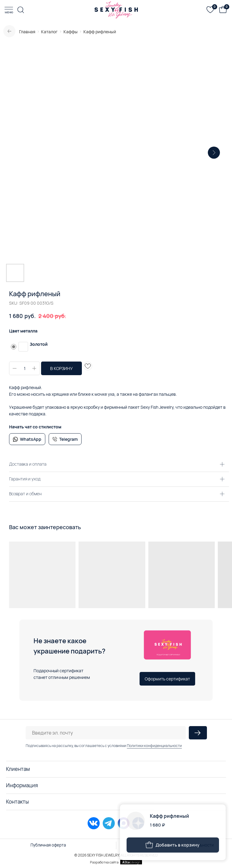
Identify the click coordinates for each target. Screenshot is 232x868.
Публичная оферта (48, 845)
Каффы (71, 32)
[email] (106, 733)
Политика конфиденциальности (184, 845)
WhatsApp (31, 439)
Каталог (49, 32)
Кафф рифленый (100, 32)
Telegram (68, 439)
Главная (27, 32)
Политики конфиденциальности (154, 746)
